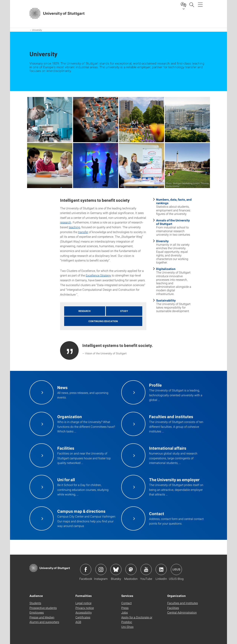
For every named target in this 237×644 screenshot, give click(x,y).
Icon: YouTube (146, 569)
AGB (78, 622)
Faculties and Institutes (183, 603)
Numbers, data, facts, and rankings (174, 201)
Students (35, 603)
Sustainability (166, 300)
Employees (37, 612)
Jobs (125, 612)
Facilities (173, 608)
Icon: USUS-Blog (176, 569)
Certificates (83, 617)
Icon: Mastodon (131, 569)
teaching (74, 227)
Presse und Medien (42, 617)
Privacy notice (85, 608)
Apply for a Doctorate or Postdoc (137, 620)
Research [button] (85, 311)
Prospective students (43, 608)
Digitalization (166, 269)
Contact (126, 603)
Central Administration (182, 612)
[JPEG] (50, 120)
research (66, 222)
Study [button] (124, 311)
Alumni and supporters (44, 622)
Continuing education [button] (103, 321)
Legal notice (83, 603)
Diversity (162, 241)
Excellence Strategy (98, 275)
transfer (83, 232)
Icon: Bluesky (116, 569)
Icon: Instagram (101, 569)
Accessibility (84, 612)
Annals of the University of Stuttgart (173, 222)
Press (125, 608)
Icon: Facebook (86, 569)
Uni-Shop (127, 627)
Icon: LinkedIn (161, 569)
